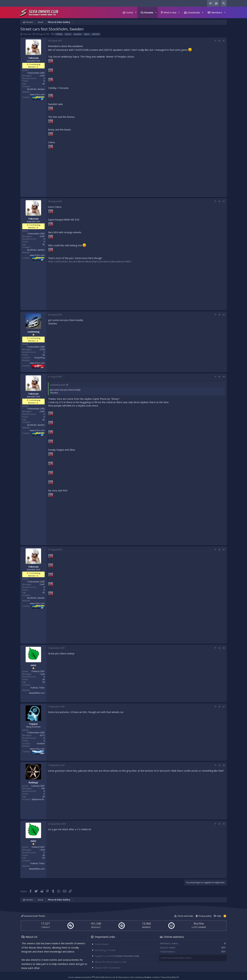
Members (217, 12)
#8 (224, 765)
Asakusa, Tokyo (38, 688)
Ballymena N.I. (38, 799)
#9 (224, 824)
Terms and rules (185, 916)
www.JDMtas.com (37, 693)
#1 (224, 41)
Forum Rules (102, 944)
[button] (136, 12)
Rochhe (199, 923)
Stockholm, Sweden (36, 89)
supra (87, 34)
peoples (78, 34)
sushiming (33, 332)
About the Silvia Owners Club (111, 962)
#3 (224, 315)
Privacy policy (205, 916)
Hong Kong (40, 358)
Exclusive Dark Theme (33, 916)
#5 (224, 550)
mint (33, 665)
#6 (224, 648)
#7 (224, 707)
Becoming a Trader (105, 950)
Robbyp (33, 782)
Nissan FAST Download (107, 968)
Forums (149, 12)
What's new (170, 12)
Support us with (117, 956)
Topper (33, 724)
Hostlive (148, 977)
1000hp (59, 34)
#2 (224, 201)
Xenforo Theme (166, 977)
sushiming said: (58, 385)
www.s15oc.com (37, 94)
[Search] (224, 3)
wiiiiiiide (96, 34)
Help (219, 916)
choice (68, 34)
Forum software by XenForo (92, 977)
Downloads (194, 12)
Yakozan (27, 34)
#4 (224, 377)
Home (130, 12)
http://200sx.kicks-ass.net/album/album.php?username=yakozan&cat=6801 (90, 261)
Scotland (41, 743)
